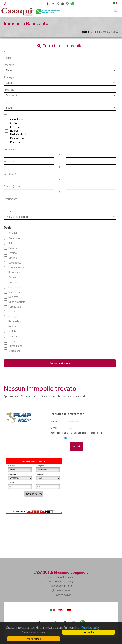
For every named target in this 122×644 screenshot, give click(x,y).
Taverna (13, 336)
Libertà (14, 131)
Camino (13, 253)
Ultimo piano (15, 346)
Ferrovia (15, 127)
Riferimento (10, 199)
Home (85, 32)
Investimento (16, 287)
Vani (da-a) (10, 174)
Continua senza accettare (34, 632)
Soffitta (12, 331)
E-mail (54, 428)
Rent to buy (15, 321)
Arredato (13, 233)
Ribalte (12, 326)
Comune (8, 102)
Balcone (13, 248)
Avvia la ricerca (60, 363)
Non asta (13, 297)
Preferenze (34, 639)
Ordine (8, 211)
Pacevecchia (17, 138)
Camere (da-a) (12, 186)
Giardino (13, 282)
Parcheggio (15, 307)
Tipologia (9, 77)
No (70, 438)
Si (56, 438)
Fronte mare (15, 272)
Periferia (15, 142)
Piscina (12, 312)
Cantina (13, 258)
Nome (54, 421)
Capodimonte (18, 119)
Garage (12, 277)
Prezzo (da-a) (11, 149)
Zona (7, 114)
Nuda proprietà (17, 302)
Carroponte (15, 263)
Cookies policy (90, 628)
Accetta (88, 632)
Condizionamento (18, 268)
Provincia (9, 90)
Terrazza (13, 341)
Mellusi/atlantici (19, 134)
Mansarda (14, 292)
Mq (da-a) (9, 162)
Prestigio (13, 316)
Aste (11, 243)
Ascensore (15, 238)
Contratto (9, 52)
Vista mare (14, 351)
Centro (14, 123)
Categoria (9, 65)
